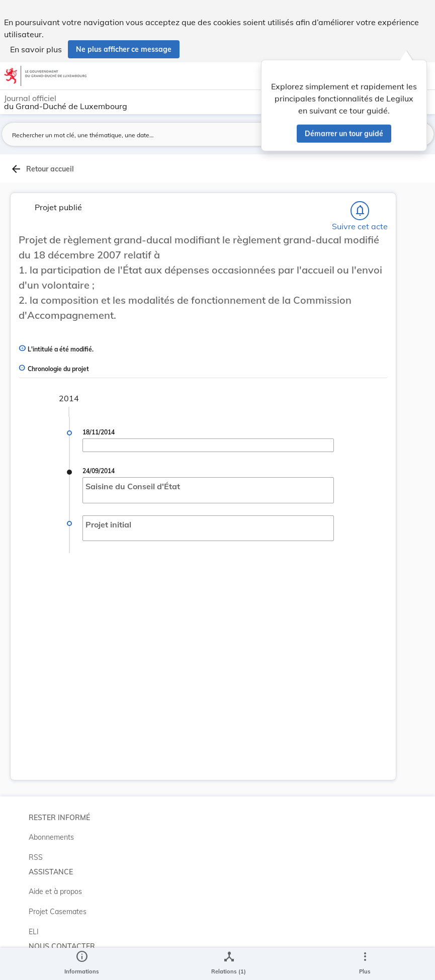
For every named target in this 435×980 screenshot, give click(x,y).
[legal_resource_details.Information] (82, 964)
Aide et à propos (55, 892)
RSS (36, 857)
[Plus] (365, 964)
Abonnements (51, 837)
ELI (34, 932)
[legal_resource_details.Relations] (229, 964)
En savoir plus (36, 49)
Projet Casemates (58, 912)
